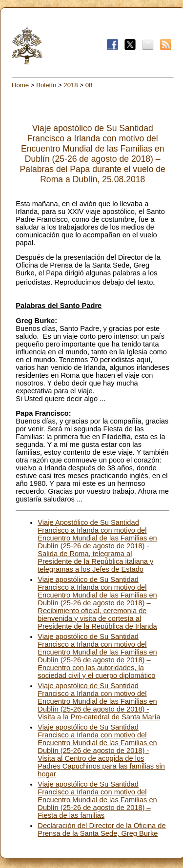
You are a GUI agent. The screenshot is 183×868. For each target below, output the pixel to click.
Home (20, 85)
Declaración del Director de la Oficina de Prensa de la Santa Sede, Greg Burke (102, 829)
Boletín (46, 85)
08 (89, 85)
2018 (71, 85)
